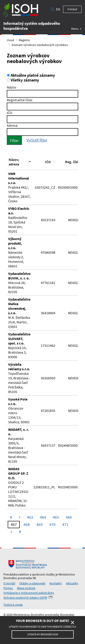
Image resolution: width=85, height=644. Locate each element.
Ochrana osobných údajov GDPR (25, 598)
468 (27, 524)
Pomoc (8, 588)
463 (30, 517)
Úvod (10, 40)
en (58, 9)
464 (43, 517)
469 (40, 524)
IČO (10, 113)
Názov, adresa (14, 162)
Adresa (12, 125)
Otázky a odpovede (32, 583)
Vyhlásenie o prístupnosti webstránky (29, 593)
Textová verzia (13, 605)
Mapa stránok (26, 588)
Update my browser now (43, 634)
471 (65, 524)
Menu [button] (75, 29)
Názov (11, 87)
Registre (24, 40)
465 (56, 517)
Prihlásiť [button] (72, 9)
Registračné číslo (20, 100)
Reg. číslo (73, 162)
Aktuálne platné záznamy (31, 75)
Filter (14, 141)
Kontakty (56, 583)
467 (14, 524)
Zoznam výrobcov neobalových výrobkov (40, 45)
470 (52, 524)
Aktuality (72, 583)
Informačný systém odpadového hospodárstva (32, 26)
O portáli (9, 583)
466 (69, 517)
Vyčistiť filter (37, 140)
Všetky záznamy (23, 80)
